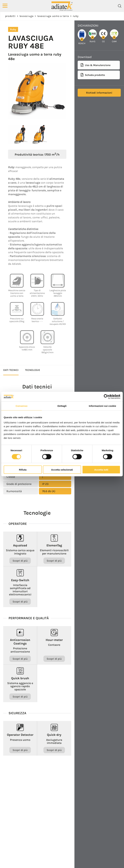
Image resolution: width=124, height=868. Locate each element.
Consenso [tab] (22, 406)
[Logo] (62, 6)
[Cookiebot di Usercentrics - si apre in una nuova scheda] (106, 397)
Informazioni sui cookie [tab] (102, 406)
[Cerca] (120, 6)
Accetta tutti (101, 470)
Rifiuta (23, 470)
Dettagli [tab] (62, 406)
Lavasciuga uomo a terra (53, 16)
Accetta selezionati (62, 470)
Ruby (76, 16)
